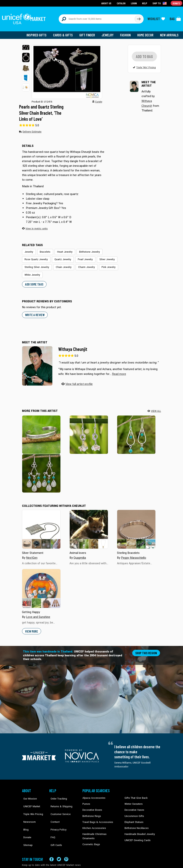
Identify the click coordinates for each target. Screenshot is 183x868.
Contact (53, 812)
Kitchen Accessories (93, 823)
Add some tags (34, 281)
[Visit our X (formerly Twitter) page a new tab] (59, 848)
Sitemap (26, 829)
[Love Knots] (89, 431)
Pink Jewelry (104, 264)
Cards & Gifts (65, 33)
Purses (86, 800)
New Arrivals (170, 33)
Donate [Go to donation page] (177, 3)
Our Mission (29, 794)
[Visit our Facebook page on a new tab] (52, 848)
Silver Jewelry (103, 257)
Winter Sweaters (133, 800)
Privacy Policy (57, 818)
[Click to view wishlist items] (156, 18)
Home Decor (146, 33)
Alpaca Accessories (93, 794)
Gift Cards (55, 829)
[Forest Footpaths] (41, 431)
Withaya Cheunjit (73, 346)
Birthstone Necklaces (136, 823)
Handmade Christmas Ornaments (100, 829)
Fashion (126, 33)
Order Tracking (57, 794)
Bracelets (44, 250)
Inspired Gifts (39, 33)
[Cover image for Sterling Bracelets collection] (136, 525)
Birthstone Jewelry (86, 250)
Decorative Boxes (92, 806)
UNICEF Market (30, 800)
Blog (25, 818)
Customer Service (59, 806)
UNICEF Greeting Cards (137, 835)
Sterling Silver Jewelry (36, 264)
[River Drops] (41, 469)
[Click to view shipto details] (160, 3)
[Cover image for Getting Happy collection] (41, 585)
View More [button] (31, 627)
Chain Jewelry (61, 264)
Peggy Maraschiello (133, 554)
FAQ (52, 823)
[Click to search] (139, 18)
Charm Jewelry (83, 264)
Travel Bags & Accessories (97, 818)
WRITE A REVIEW (34, 311)
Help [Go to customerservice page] (145, 3)
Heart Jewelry (62, 250)
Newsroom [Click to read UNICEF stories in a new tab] (28, 812)
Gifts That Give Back (135, 794)
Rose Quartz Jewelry (36, 257)
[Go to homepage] (25, 18)
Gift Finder (89, 33)
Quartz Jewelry (61, 257)
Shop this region (147, 649)
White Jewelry (32, 272)
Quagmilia (80, 554)
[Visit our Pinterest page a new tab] (66, 848)
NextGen (31, 554)
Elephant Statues (134, 818)
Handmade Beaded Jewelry (139, 829)
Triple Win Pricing (31, 806)
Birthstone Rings (91, 812)
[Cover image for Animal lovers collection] (89, 525)
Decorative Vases (134, 806)
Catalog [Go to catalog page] (122, 3)
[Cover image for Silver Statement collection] (41, 525)
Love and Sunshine (38, 613)
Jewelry (109, 33)
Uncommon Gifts (134, 812)
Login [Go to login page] (134, 3)
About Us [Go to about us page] (107, 3)
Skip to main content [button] (91, 0)
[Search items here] (97, 18)
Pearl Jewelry (82, 257)
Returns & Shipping (59, 800)
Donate (26, 823)
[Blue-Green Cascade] (136, 431)
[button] (26, 46)
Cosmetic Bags (91, 835)
